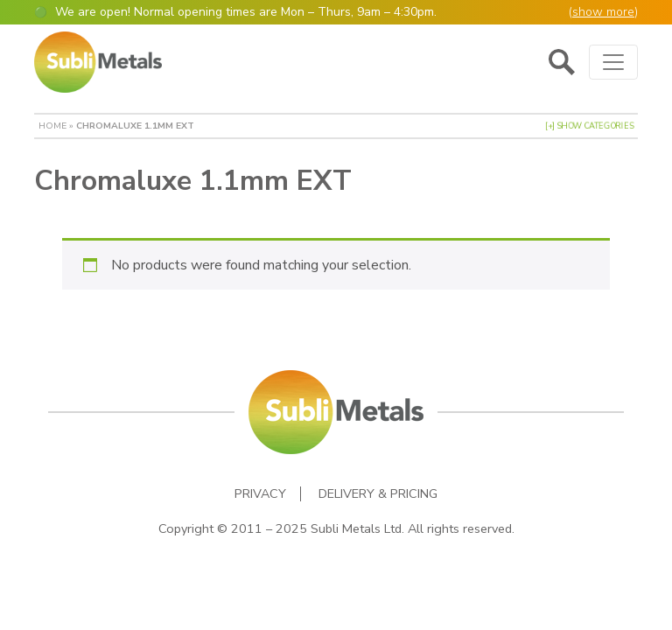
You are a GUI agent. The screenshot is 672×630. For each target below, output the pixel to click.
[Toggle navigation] (613, 62)
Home (52, 126)
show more (603, 12)
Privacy (260, 494)
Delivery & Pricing (378, 494)
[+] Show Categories (589, 126)
